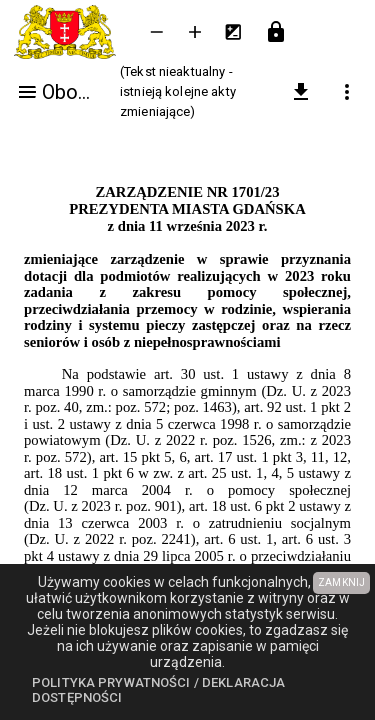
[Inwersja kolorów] (233, 32)
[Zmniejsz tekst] (157, 32)
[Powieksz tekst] (195, 32)
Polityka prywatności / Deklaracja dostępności (158, 690)
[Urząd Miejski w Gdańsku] (69, 32)
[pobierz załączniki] (301, 92)
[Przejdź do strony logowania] (276, 32)
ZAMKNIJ (341, 582)
